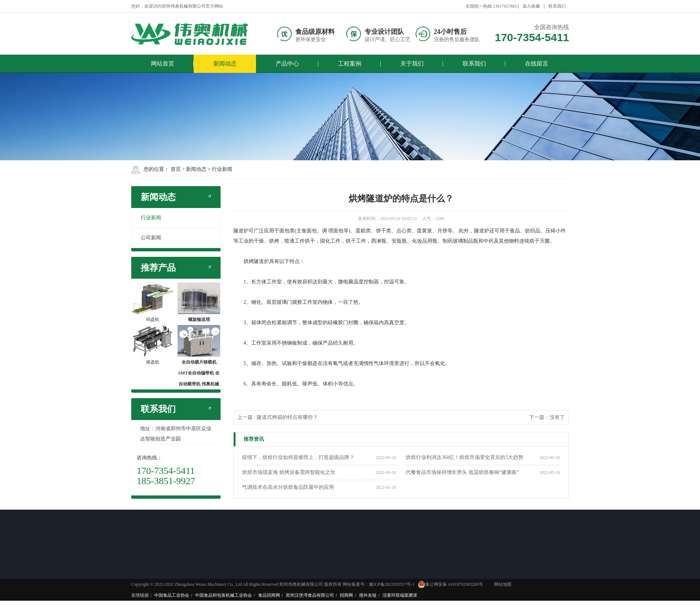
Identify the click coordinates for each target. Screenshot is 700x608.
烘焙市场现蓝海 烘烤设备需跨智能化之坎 (289, 472)
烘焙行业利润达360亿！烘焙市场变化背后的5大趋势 (464, 457)
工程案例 (350, 64)
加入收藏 (531, 6)
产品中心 (287, 64)
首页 (176, 169)
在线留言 (537, 64)
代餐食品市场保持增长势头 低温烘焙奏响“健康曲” (462, 472)
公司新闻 (151, 238)
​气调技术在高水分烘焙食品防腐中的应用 (288, 487)
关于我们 (412, 64)
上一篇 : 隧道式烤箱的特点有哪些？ (278, 417)
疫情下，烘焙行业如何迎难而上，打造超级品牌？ (298, 457)
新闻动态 (225, 64)
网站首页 (163, 64)
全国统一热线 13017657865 (491, 6)
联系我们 (557, 6)
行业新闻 (222, 169)
